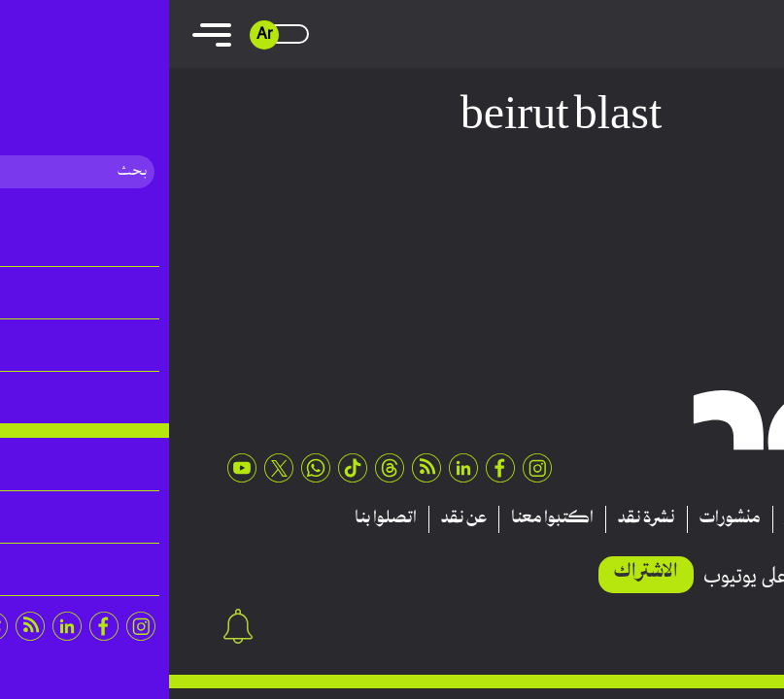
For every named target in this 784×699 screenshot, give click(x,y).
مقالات (706, 519)
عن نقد (295, 519)
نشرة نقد (477, 519)
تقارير (637, 519)
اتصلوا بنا (217, 519)
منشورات (561, 519)
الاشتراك (477, 572)
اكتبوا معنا (383, 519)
